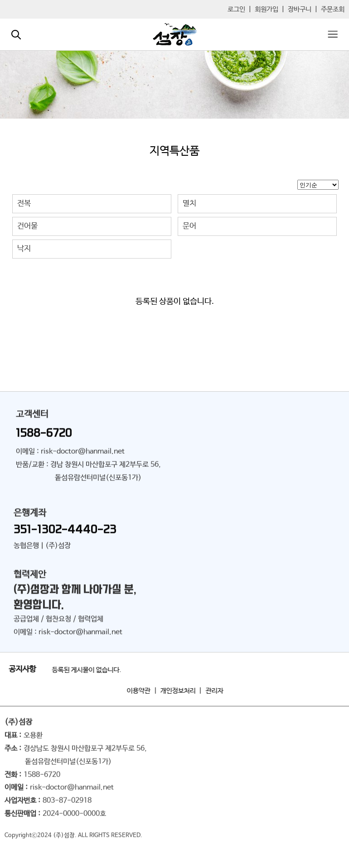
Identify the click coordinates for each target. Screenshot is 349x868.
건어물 (27, 226)
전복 (24, 204)
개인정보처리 (181, 691)
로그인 (236, 9)
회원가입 (267, 9)
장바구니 (300, 9)
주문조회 (333, 9)
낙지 (24, 249)
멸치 (189, 204)
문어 (189, 226)
